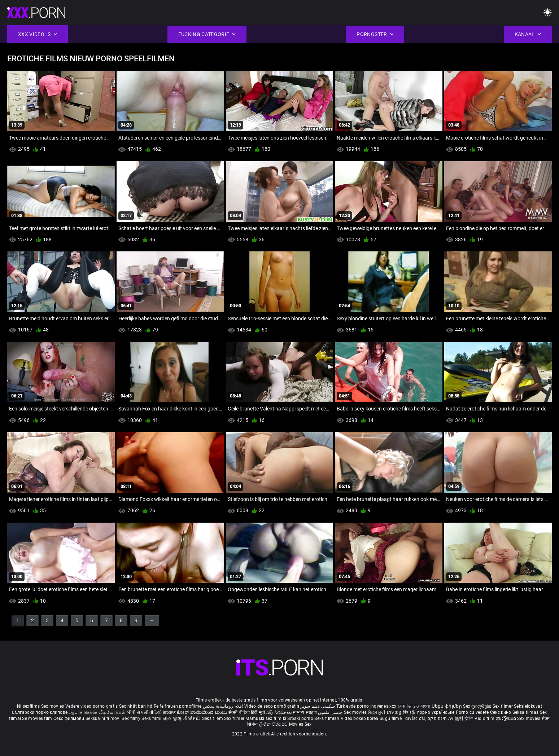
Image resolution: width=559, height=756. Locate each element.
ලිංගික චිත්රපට (274, 724)
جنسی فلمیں (331, 712)
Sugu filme (391, 718)
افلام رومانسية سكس (223, 706)
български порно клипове (40, 712)
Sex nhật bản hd (136, 706)
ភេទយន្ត (395, 712)
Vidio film (485, 718)
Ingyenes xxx (383, 706)
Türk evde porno (353, 706)
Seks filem (213, 718)
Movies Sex (300, 724)
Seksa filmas (526, 712)
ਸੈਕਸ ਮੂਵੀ (377, 712)
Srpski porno (300, 718)
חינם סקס (437, 718)
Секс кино (501, 712)
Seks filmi (152, 718)
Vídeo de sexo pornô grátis (272, 706)
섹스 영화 (173, 718)
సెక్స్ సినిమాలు (279, 712)
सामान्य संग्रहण (305, 712)
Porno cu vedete (472, 712)
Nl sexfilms (28, 706)
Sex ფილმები (478, 706)
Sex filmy (132, 718)
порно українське (436, 712)
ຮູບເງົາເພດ (507, 718)
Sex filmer (503, 706)
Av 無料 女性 (461, 718)
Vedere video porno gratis (92, 706)
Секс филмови (69, 718)
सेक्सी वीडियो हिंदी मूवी (247, 712)
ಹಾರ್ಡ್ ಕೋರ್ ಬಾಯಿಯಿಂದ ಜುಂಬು (196, 712)
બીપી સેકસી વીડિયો (144, 712)
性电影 (410, 712)
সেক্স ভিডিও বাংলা (414, 706)
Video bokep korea (360, 718)
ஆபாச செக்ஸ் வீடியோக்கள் (97, 712)
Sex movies (53, 706)
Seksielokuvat (528, 706)
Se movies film (38, 718)
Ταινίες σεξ (415, 718)
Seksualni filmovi (104, 718)
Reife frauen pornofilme (178, 706)
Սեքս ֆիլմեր (447, 706)
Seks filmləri (327, 718)
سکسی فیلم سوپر (318, 706)
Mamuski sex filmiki (266, 718)
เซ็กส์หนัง (192, 718)
